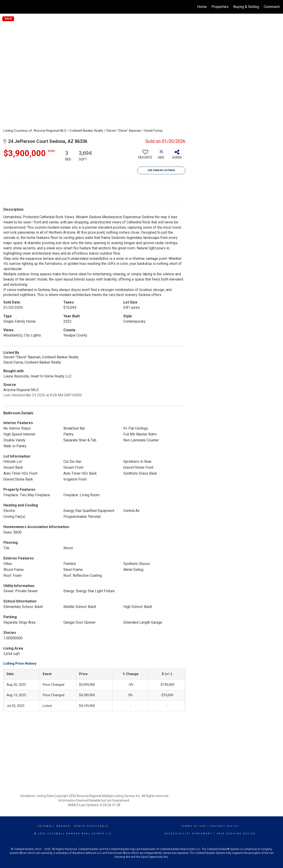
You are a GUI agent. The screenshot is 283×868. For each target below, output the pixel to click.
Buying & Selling (246, 7)
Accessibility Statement (188, 834)
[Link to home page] (6, 7)
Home (202, 7)
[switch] (145, 156)
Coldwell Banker (54, 826)
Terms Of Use (194, 826)
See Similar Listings (161, 170)
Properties (220, 7)
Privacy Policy (225, 826)
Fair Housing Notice (236, 834)
